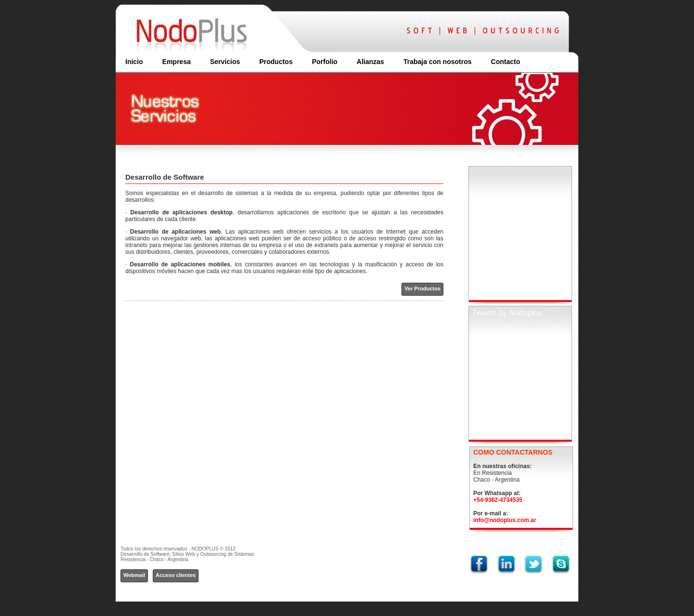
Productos (276, 62)
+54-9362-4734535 (498, 500)
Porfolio (325, 62)
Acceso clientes (176, 575)
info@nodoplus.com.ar (505, 520)
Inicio (134, 62)
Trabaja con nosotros (438, 62)
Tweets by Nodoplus (507, 313)
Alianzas (370, 62)
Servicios (225, 62)
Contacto (506, 62)
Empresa (177, 62)
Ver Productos (422, 288)
